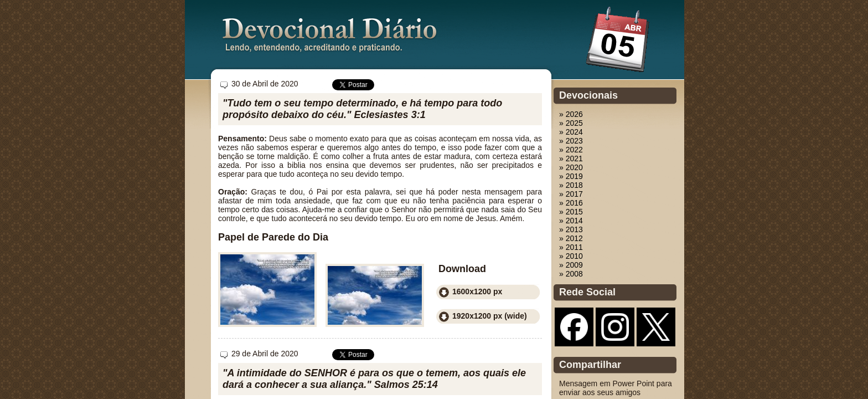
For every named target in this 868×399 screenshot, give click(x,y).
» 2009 (571, 265)
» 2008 (571, 274)
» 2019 (571, 176)
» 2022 (571, 150)
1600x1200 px (477, 291)
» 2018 (571, 185)
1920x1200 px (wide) (490, 316)
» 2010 (571, 256)
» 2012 (571, 238)
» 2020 (571, 167)
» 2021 (571, 158)
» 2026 (571, 114)
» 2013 (571, 229)
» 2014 (571, 221)
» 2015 (571, 212)
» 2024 (571, 132)
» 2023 (571, 141)
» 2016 (571, 203)
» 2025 (571, 123)
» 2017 (571, 194)
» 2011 (571, 247)
